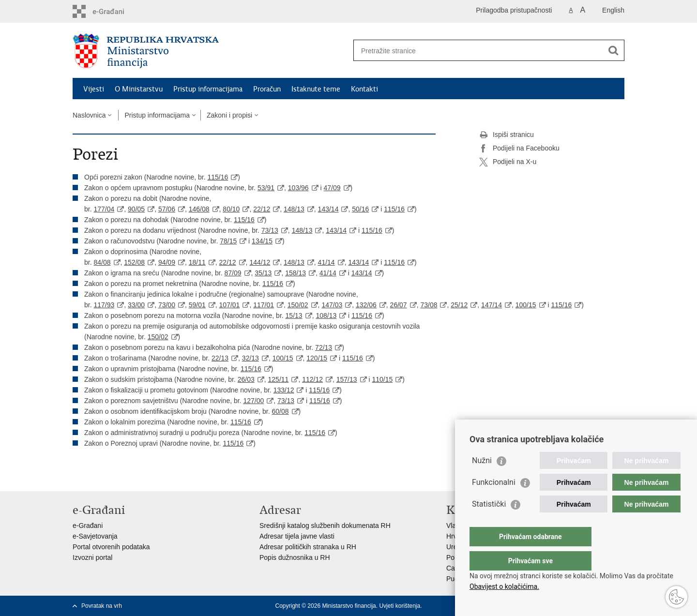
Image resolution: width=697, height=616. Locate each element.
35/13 (263, 273)
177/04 (104, 209)
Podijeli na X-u (508, 162)
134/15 (262, 241)
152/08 (134, 262)
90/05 (136, 209)
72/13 (324, 347)
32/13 (250, 358)
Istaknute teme (316, 89)
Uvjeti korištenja (400, 606)
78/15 (228, 241)
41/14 (326, 262)
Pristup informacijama (208, 89)
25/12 (459, 305)
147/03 (332, 305)
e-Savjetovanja (95, 536)
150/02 (298, 305)
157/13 (347, 379)
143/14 (328, 209)
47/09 (332, 188)
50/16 (360, 209)
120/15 (317, 358)
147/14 (492, 305)
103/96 (298, 188)
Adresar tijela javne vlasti (297, 536)
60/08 (280, 411)
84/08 (102, 262)
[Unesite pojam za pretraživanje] (478, 51)
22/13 (220, 358)
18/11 (197, 262)
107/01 (230, 305)
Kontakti (364, 89)
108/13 (326, 316)
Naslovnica (89, 115)
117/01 (264, 305)
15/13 (294, 316)
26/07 (399, 305)
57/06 (167, 209)
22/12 (262, 209)
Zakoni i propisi (229, 115)
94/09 (167, 262)
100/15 (526, 305)
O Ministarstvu (139, 89)
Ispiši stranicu (507, 135)
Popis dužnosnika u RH (295, 557)
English (613, 10)
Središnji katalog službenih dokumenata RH (325, 526)
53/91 (266, 188)
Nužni (482, 480)
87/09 (233, 273)
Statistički (489, 523)
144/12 (260, 262)
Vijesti (94, 89)
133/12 (284, 390)
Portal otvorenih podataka (111, 547)
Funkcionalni (494, 502)
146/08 (199, 209)
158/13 (295, 273)
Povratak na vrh (102, 606)
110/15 (382, 379)
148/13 (294, 209)
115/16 (218, 177)
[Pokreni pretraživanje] (613, 50)
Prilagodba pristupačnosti (514, 10)
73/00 (167, 305)
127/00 (253, 401)
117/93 (104, 305)
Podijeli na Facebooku (519, 149)
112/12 (312, 379)
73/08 (429, 305)
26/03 (246, 379)
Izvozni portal (92, 557)
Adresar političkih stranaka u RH (308, 547)
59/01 (197, 305)
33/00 (136, 305)
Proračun (267, 89)
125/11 (279, 379)
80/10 (231, 209)
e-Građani (88, 526)
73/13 (270, 230)
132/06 (366, 305)
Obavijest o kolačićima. (504, 586)
